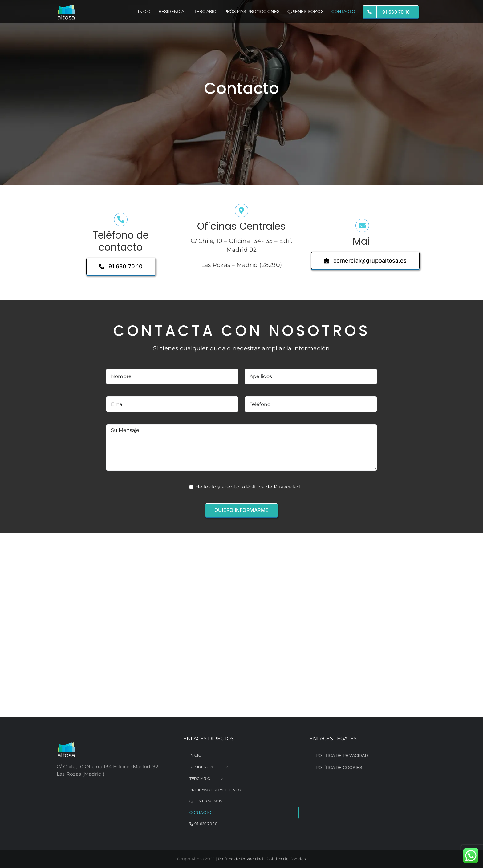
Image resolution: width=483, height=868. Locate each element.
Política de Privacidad (240, 859)
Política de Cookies (286, 859)
